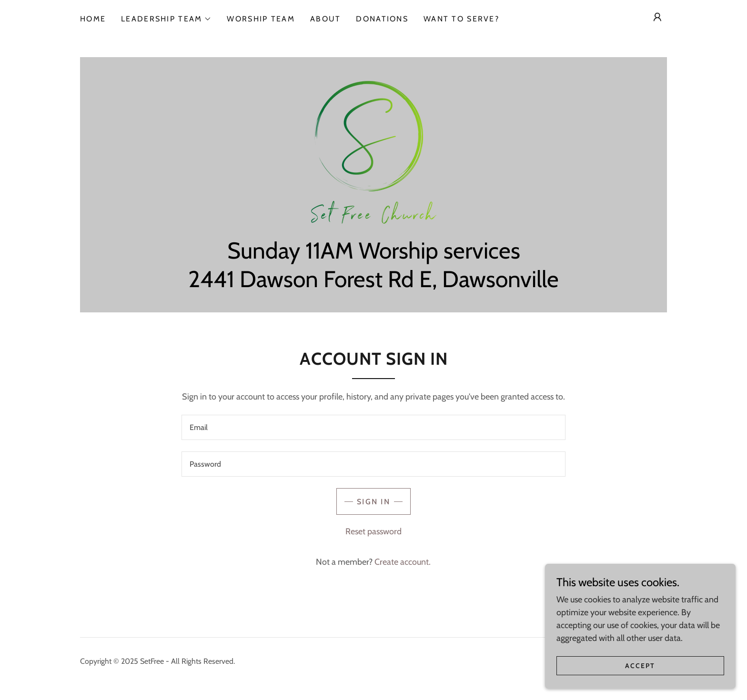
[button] (166, 19)
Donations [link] (382, 19)
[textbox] (373, 427)
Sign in (373, 502)
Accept (640, 685)
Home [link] (93, 19)
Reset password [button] (373, 531)
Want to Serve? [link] (461, 19)
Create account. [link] (403, 562)
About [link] (325, 19)
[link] (374, 151)
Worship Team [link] (261, 19)
